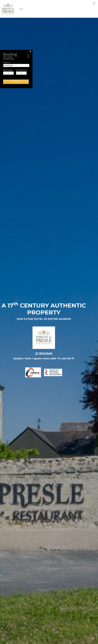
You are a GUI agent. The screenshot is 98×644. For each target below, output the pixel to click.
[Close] (30, 51)
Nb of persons (22, 70)
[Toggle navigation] (94, 3)
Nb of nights (8, 70)
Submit (16, 82)
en (22, 9)
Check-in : (7, 62)
